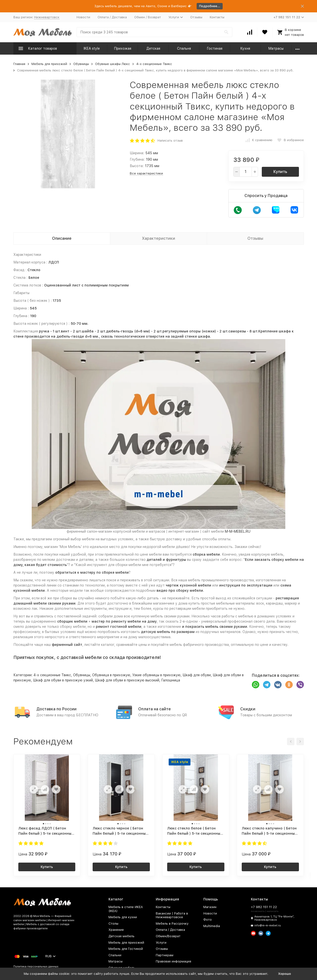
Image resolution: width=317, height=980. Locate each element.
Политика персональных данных (36, 967)
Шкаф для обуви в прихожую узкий (63, 680)
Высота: (137, 166)
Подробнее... (210, 6)
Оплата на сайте (155, 709)
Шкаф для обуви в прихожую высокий (127, 680)
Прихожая (123, 48)
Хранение (116, 930)
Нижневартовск (47, 17)
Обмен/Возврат (168, 936)
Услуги (161, 943)
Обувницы (81, 64)
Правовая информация (173, 961)
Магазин (210, 907)
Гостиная (215, 48)
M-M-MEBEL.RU (238, 531)
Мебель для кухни (123, 917)
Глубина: (137, 159)
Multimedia (212, 926)
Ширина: (137, 153)
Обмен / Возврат (148, 17)
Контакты (217, 17)
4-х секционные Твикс (154, 64)
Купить (280, 172)
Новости (83, 17)
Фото (208, 920)
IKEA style (92, 48)
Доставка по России (56, 709)
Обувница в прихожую (111, 675)
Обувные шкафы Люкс (113, 64)
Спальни (115, 955)
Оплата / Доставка (112, 17)
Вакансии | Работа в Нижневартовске (172, 915)
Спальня (184, 48)
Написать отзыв (170, 141)
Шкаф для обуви (197, 675)
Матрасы (276, 48)
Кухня (245, 48)
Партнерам (165, 955)
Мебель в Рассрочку (172, 924)
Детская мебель (121, 936)
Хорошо (285, 974)
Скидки (248, 709)
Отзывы (196, 17)
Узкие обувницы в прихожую (156, 675)
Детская (153, 48)
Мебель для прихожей (49, 64)
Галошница (171, 680)
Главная (19, 64)
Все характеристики (146, 173)
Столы (113, 924)
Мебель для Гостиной (126, 949)
